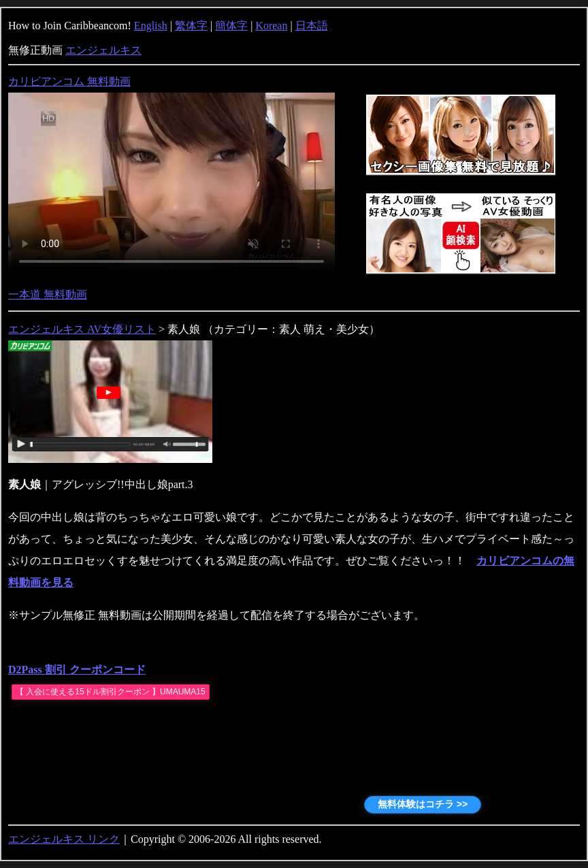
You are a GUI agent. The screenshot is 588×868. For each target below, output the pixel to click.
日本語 (312, 26)
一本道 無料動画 (48, 294)
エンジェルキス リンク (64, 839)
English (151, 26)
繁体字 (191, 26)
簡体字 (231, 26)
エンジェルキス (103, 50)
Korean (271, 26)
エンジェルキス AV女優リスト (82, 329)
